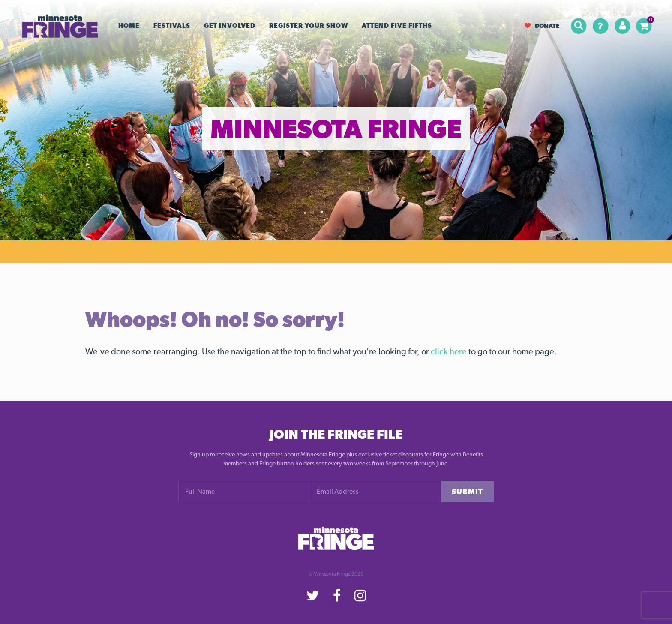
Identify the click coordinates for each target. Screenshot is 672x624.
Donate (542, 25)
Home (129, 26)
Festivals (172, 26)
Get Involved (230, 26)
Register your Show (309, 26)
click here (449, 351)
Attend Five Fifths (397, 26)
